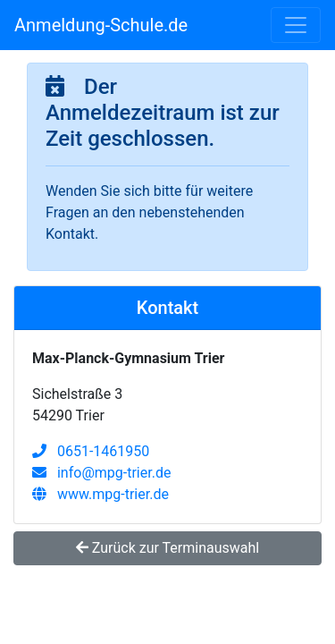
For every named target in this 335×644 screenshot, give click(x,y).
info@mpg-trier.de (101, 473)
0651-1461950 (91, 451)
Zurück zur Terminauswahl (167, 548)
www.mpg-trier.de (100, 494)
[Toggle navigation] (296, 25)
